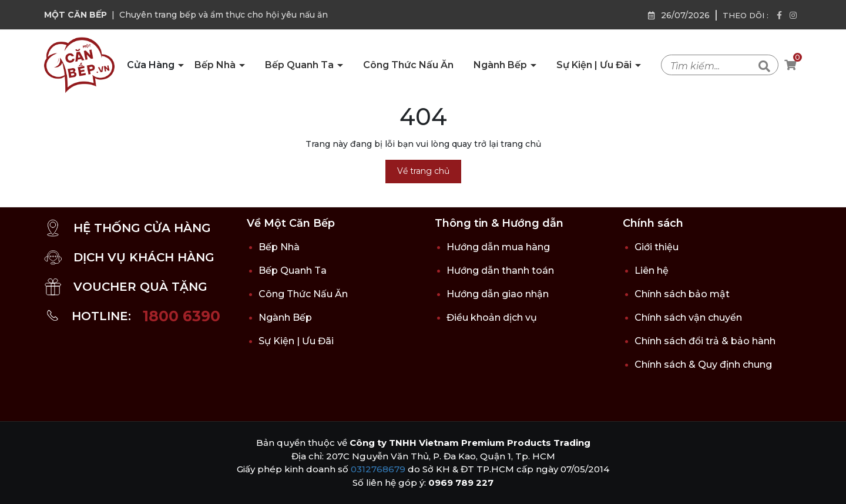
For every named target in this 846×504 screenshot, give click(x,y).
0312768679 (378, 469)
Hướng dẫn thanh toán (500, 271)
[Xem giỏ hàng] (790, 65)
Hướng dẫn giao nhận (498, 294)
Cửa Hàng (152, 65)
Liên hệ (652, 271)
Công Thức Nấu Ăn (408, 65)
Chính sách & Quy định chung (703, 364)
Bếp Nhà (216, 65)
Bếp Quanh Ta (301, 65)
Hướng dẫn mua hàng (498, 247)
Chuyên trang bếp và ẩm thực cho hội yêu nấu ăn (224, 15)
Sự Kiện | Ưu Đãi (595, 65)
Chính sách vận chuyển (688, 317)
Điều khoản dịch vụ (492, 317)
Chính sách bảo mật (682, 294)
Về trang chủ (423, 171)
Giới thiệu (657, 247)
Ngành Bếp (501, 65)
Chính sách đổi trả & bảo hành (705, 341)
